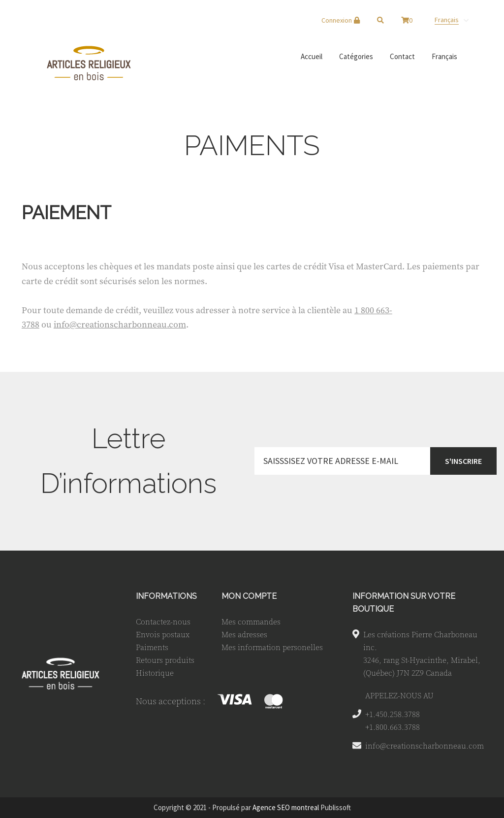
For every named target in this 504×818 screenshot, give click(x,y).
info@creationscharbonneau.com (120, 324)
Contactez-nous (163, 622)
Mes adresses (244, 634)
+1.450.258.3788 (393, 714)
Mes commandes (251, 622)
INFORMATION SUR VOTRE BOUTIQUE (404, 603)
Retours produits (165, 660)
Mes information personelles (272, 647)
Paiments (152, 647)
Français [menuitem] (447, 20)
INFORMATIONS (166, 596)
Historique (155, 673)
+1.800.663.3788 (393, 727)
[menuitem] (452, 20)
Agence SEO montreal (286, 807)
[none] (452, 20)
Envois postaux (163, 634)
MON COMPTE (249, 596)
